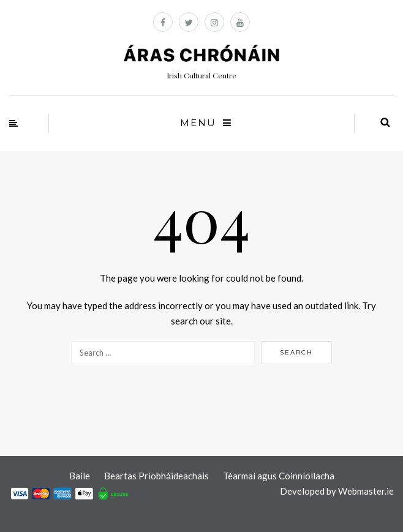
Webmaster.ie (366, 491)
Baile (80, 476)
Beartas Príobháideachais (156, 476)
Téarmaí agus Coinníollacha (279, 476)
